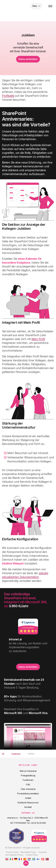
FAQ (28, 785)
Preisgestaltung (28, 775)
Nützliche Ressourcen (28, 803)
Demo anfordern (28, 59)
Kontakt (28, 807)
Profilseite (8, 96)
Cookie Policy (32, 855)
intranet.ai (19, 6)
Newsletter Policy (28, 852)
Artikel (28, 798)
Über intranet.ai (28, 789)
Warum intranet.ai (28, 771)
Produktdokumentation (28, 794)
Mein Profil (38, 339)
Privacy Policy (12, 852)
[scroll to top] (26, 863)
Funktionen (28, 780)
